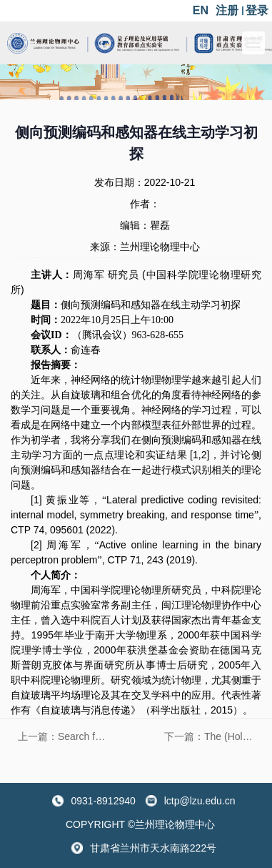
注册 (227, 10)
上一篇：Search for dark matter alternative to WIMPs (66, 736)
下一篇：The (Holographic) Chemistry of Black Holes (213, 736)
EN (201, 10)
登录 (257, 10)
